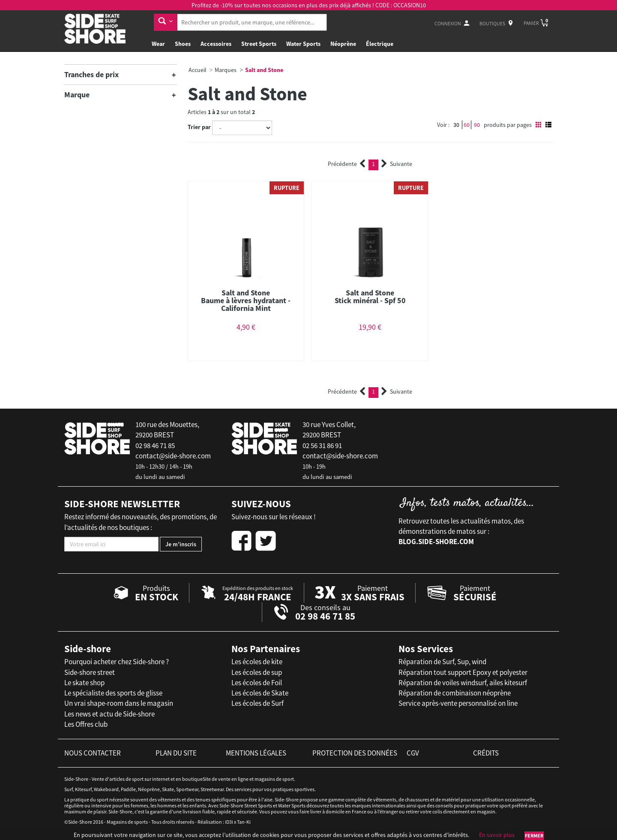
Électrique (380, 44)
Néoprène (343, 44)
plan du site (176, 753)
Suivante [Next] (397, 164)
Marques (226, 70)
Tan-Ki (244, 822)
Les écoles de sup (257, 672)
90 (477, 125)
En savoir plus (497, 835)
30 (456, 125)
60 (467, 125)
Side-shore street (90, 672)
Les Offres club (86, 724)
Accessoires (216, 44)
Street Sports (259, 44)
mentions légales (256, 753)
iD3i (229, 822)
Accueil (198, 70)
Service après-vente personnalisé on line (458, 703)
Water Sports (303, 44)
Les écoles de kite (257, 662)
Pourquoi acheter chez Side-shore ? (117, 662)
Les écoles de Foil (257, 683)
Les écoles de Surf (258, 703)
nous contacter (93, 753)
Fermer (534, 835)
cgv (413, 753)
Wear (158, 44)
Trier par (199, 127)
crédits (486, 753)
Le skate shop (84, 683)
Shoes (183, 44)
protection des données (355, 753)
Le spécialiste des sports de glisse (113, 693)
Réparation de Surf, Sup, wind (442, 662)
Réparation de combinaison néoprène (455, 693)
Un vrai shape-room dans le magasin (119, 703)
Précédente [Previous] (347, 164)
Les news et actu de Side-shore (109, 714)
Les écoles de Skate (260, 693)
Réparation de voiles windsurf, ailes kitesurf (463, 683)
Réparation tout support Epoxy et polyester (463, 672)
